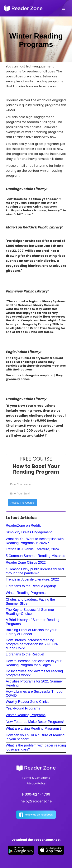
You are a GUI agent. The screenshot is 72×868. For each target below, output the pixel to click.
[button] (63, 8)
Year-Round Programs (23, 708)
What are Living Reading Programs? (34, 728)
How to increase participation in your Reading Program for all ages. (34, 663)
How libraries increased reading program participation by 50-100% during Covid (32, 644)
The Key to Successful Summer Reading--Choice (30, 612)
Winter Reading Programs (26, 593)
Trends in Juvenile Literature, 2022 (32, 579)
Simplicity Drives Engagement (29, 532)
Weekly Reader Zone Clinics (28, 702)
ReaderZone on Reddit (23, 526)
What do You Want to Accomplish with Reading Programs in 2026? (35, 541)
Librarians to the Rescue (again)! (31, 586)
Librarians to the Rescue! (25, 654)
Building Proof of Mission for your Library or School (31, 632)
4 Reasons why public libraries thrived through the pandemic (35, 571)
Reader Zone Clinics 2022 (26, 563)
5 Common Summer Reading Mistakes (35, 556)
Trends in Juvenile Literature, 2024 (32, 549)
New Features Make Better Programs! (35, 722)
